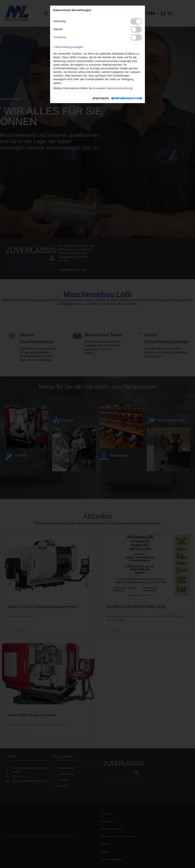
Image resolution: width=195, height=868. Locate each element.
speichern (101, 98)
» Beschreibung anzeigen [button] (68, 47)
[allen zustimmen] (127, 98)
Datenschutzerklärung (119, 88)
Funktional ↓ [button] (60, 37)
